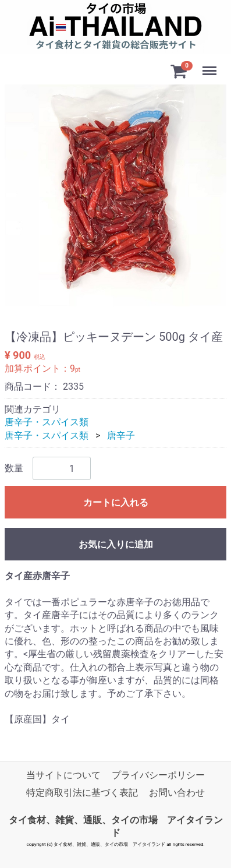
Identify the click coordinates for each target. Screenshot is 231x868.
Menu (211, 65)
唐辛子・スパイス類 (47, 423)
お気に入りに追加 (116, 545)
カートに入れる (116, 503)
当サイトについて (63, 775)
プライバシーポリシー (158, 775)
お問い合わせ (177, 793)
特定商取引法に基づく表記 (82, 793)
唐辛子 (121, 435)
